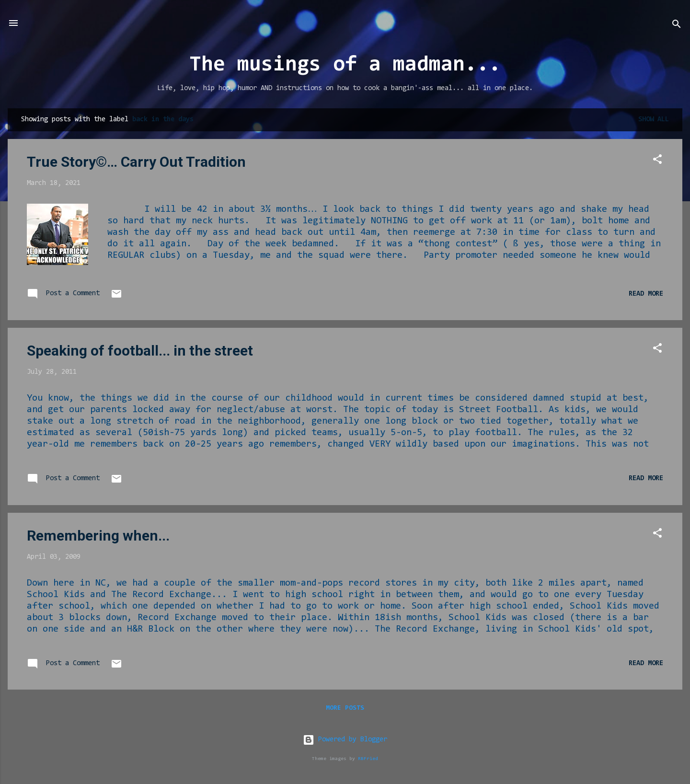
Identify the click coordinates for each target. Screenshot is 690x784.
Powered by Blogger (345, 740)
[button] (657, 161)
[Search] (677, 26)
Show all (654, 120)
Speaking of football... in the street (140, 351)
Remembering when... (98, 536)
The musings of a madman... (345, 65)
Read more (646, 294)
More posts (345, 708)
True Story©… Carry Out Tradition (136, 162)
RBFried (368, 759)
